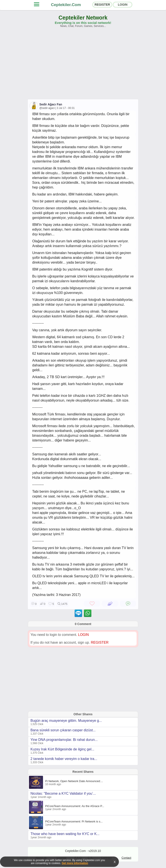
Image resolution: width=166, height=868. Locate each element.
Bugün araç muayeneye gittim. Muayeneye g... (66, 721)
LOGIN (123, 5)
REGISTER (102, 5)
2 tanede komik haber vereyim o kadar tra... (64, 759)
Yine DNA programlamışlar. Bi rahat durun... (64, 740)
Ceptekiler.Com (66, 5)
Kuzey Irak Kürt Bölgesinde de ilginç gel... (62, 749)
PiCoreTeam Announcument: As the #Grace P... (75, 806)
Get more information (75, 863)
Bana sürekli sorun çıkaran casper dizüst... (63, 730)
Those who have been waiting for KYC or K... (65, 834)
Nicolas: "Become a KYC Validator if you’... (63, 793)
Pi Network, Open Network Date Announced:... (74, 781)
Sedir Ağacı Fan (51, 104)
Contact (126, 858)
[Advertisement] (83, 66)
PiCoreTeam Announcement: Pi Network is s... (74, 821)
